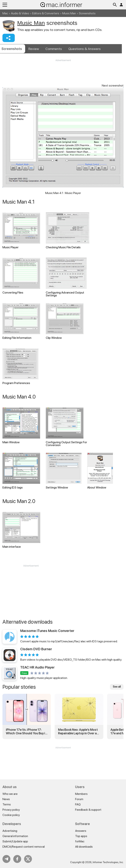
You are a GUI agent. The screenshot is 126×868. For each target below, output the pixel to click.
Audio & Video (20, 13)
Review (34, 49)
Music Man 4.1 (19, 202)
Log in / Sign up (121, 5)
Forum (79, 799)
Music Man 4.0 (19, 397)
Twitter (28, 859)
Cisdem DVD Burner (36, 649)
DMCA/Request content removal (24, 847)
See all (117, 687)
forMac (80, 841)
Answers (84, 49)
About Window (100, 471)
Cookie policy (11, 815)
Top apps (81, 836)
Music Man (69, 13)
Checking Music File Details (68, 231)
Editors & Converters (46, 13)
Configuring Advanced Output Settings (66, 277)
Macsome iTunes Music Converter (47, 631)
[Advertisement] (63, 73)
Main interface (21, 530)
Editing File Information (21, 321)
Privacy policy (11, 810)
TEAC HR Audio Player (37, 667)
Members (81, 794)
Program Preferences (20, 367)
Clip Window (65, 321)
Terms (7, 804)
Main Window (21, 426)
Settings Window (64, 471)
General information (15, 836)
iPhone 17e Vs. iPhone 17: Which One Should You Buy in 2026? (26, 732)
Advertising (10, 831)
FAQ (78, 804)
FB (17, 859)
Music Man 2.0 (19, 501)
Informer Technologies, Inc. (108, 862)
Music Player (21, 231)
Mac (5, 13)
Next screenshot (113, 85)
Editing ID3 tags (21, 471)
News (6, 799)
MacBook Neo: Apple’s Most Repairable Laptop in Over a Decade (78, 732)
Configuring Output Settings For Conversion (66, 427)
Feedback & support (88, 810)
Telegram (6, 859)
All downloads (84, 847)
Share (9, 38)
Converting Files (21, 276)
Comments (54, 49)
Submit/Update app (15, 841)
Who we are (10, 794)
